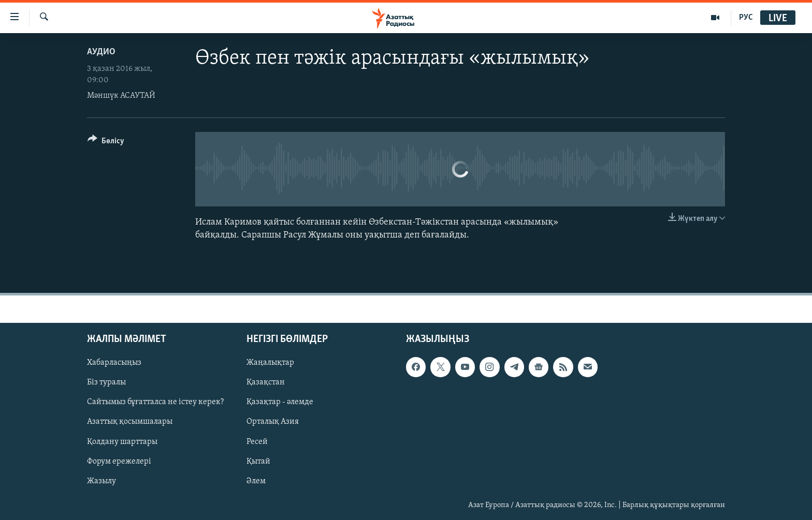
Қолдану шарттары (122, 442)
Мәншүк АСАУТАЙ (121, 96)
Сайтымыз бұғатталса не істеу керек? (155, 403)
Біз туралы (106, 383)
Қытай (258, 462)
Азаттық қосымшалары (130, 422)
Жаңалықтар (270, 363)
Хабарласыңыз (114, 363)
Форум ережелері (119, 462)
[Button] (106, 143)
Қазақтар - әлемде (280, 403)
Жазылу (102, 481)
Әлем (256, 481)
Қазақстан (266, 383)
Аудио (101, 52)
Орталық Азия (273, 422)
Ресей (257, 442)
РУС (746, 18)
